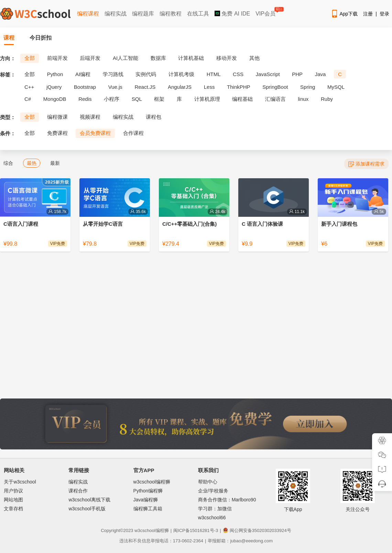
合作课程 (133, 133)
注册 (368, 14)
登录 (384, 14)
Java (320, 74)
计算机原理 (207, 99)
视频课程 (90, 117)
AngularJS (180, 87)
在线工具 (198, 14)
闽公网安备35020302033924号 (257, 530)
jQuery (54, 87)
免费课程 (57, 133)
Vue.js (115, 87)
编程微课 (57, 117)
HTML (214, 74)
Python (55, 74)
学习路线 (113, 74)
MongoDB (55, 99)
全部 (30, 58)
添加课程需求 (366, 164)
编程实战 (116, 14)
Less (209, 87)
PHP (297, 74)
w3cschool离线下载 (89, 500)
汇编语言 (275, 99)
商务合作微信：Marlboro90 (227, 500)
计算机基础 (191, 58)
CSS (238, 74)
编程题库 (143, 14)
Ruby (327, 99)
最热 (32, 163)
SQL (137, 99)
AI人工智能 (126, 58)
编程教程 (171, 14)
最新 (55, 163)
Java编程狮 (146, 500)
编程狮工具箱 (148, 509)
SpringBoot (275, 87)
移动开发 (227, 58)
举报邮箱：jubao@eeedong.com (240, 541)
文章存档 (13, 509)
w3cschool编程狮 (152, 482)
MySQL (336, 87)
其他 (254, 58)
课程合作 (78, 491)
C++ (29, 87)
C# (28, 99)
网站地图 (13, 500)
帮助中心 (208, 482)
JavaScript (268, 74)
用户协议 (13, 491)
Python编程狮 (148, 491)
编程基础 (242, 99)
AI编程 (83, 74)
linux (303, 99)
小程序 (112, 99)
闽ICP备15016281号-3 (196, 530)
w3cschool (145, 530)
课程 (9, 38)
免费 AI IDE (232, 14)
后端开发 (90, 58)
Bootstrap (85, 87)
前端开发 (57, 58)
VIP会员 (266, 12)
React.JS (145, 87)
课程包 (154, 117)
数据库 (158, 58)
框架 (159, 99)
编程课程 (88, 14)
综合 (8, 163)
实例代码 (146, 74)
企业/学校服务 (213, 491)
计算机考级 (181, 74)
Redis (85, 99)
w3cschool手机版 (87, 509)
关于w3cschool (20, 482)
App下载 (344, 14)
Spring (308, 87)
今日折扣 (41, 38)
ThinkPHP (239, 87)
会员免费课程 (95, 133)
